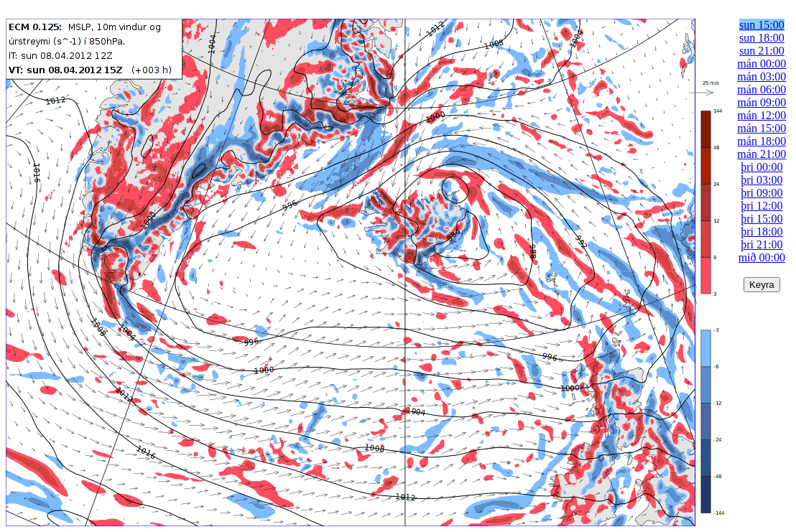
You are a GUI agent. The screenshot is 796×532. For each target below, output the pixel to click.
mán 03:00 (762, 76)
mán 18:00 (762, 141)
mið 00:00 (762, 257)
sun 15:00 (762, 25)
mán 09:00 (762, 102)
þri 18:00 (762, 232)
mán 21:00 (762, 154)
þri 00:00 (762, 167)
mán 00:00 (762, 64)
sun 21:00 (762, 51)
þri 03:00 (762, 180)
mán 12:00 (762, 115)
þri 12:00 (762, 206)
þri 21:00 (762, 244)
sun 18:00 (762, 38)
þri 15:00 (762, 219)
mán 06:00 (762, 89)
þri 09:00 (762, 193)
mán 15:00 (762, 128)
